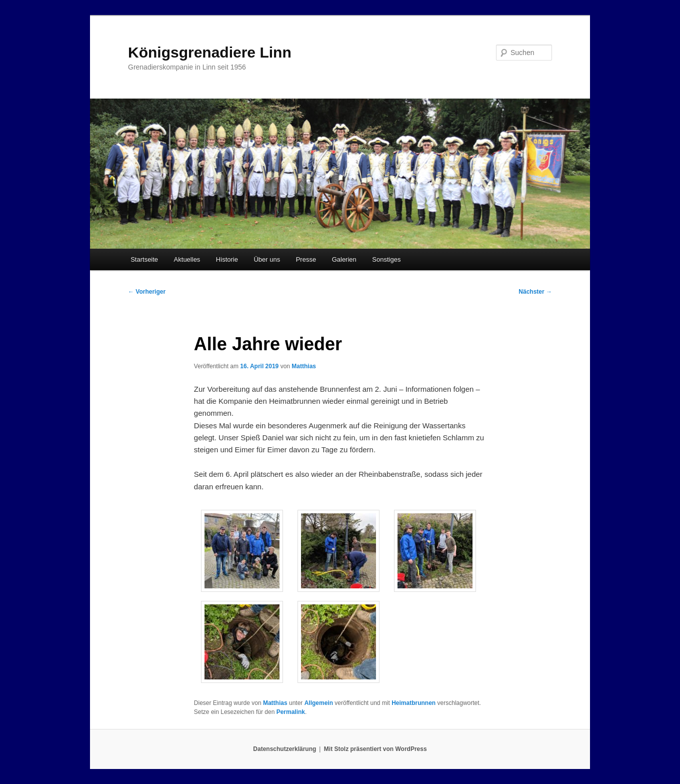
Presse (306, 259)
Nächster (535, 292)
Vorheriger (147, 292)
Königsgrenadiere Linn (210, 52)
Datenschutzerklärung (284, 749)
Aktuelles (187, 259)
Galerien (344, 259)
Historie (227, 259)
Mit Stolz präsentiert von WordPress (375, 749)
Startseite (144, 259)
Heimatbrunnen (413, 703)
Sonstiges (386, 259)
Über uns (267, 259)
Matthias (304, 366)
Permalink (291, 712)
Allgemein (319, 703)
